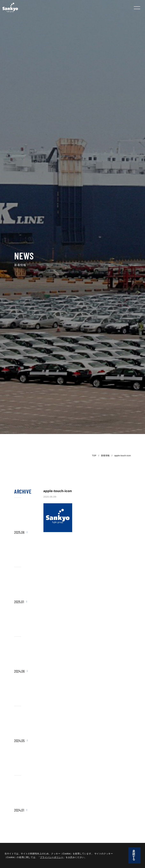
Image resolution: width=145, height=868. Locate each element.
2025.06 (19, 532)
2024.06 (19, 671)
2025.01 (19, 602)
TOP (94, 456)
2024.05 (19, 741)
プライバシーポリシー (52, 857)
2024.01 (19, 810)
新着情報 (105, 456)
